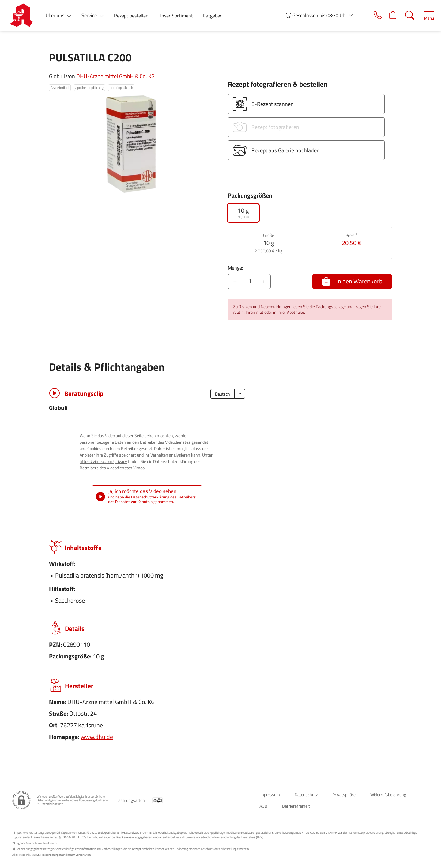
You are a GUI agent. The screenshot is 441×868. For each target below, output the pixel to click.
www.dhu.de (97, 737)
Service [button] (90, 15)
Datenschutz (306, 795)
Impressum (270, 795)
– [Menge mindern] (235, 281)
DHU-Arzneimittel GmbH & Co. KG (115, 76)
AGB (263, 806)
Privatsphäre (344, 795)
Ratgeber (212, 16)
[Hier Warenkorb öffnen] (390, 15)
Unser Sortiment (176, 16)
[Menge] (250, 282)
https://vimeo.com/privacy (103, 461)
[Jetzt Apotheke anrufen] (373, 15)
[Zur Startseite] (24, 15)
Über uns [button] (56, 15)
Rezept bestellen (131, 16)
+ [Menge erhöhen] (264, 281)
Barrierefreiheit (296, 806)
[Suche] (407, 15)
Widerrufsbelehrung (388, 795)
